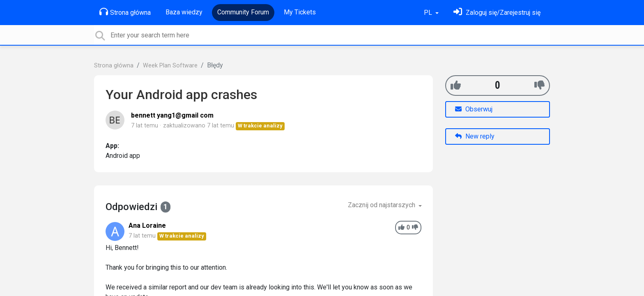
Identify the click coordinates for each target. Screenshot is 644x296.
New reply (475, 136)
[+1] (456, 85)
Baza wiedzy (184, 12)
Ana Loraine (147, 225)
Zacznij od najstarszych (382, 205)
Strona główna (125, 12)
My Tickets (300, 12)
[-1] (539, 85)
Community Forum (243, 12)
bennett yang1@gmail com (172, 115)
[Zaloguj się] (497, 13)
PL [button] (429, 13)
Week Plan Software (170, 66)
